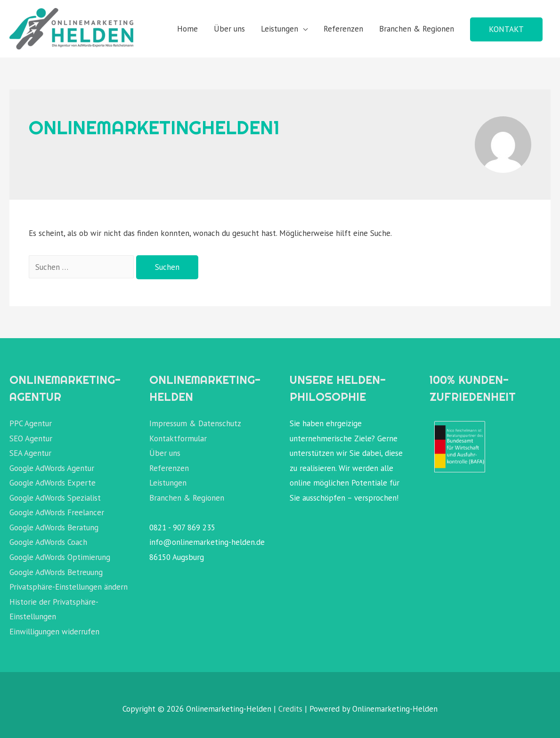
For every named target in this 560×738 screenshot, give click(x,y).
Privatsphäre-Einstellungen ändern (69, 587)
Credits (290, 709)
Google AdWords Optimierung (60, 557)
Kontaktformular (178, 438)
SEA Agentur (30, 453)
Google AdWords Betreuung (56, 572)
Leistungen (280, 29)
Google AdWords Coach (48, 542)
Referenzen (343, 29)
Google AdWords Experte (53, 483)
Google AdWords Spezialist (55, 498)
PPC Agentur (31, 423)
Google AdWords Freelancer (57, 512)
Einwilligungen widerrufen (54, 632)
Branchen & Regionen (417, 29)
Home (187, 29)
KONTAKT (506, 29)
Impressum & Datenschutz (195, 423)
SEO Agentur (31, 438)
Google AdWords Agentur (52, 468)
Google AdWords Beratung (54, 527)
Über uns (229, 29)
